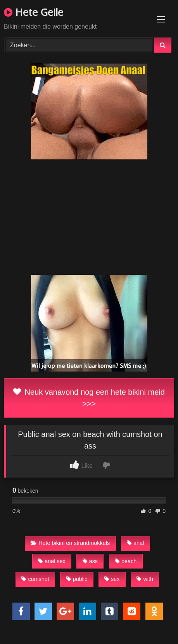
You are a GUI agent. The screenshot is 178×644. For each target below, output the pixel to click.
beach (126, 561)
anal (135, 543)
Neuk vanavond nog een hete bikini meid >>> (89, 398)
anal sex (52, 561)
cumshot (35, 579)
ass (90, 561)
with (145, 579)
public (77, 579)
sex (112, 579)
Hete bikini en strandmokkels (70, 543)
